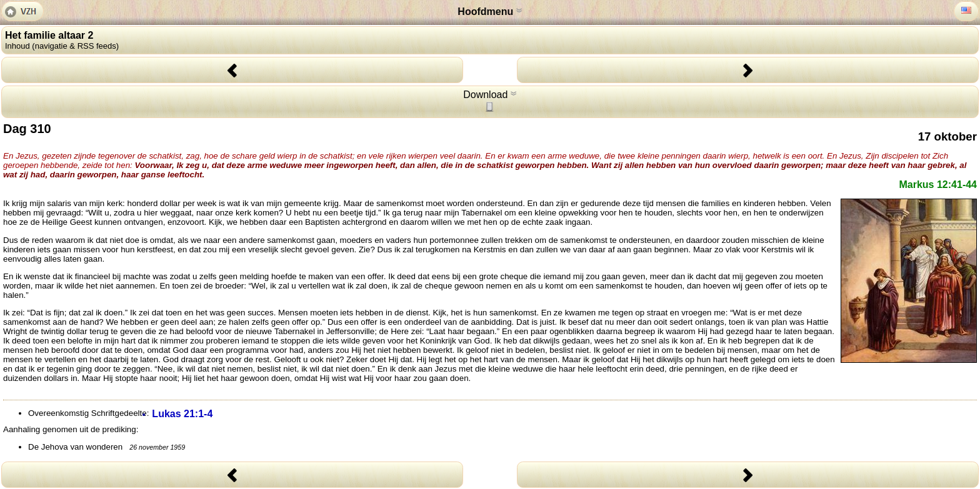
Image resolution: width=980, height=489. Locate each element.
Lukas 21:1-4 (182, 414)
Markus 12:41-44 (938, 185)
